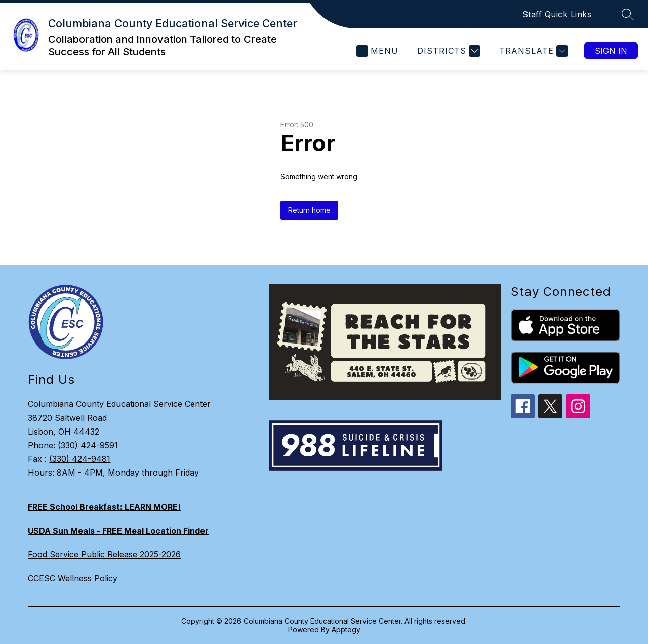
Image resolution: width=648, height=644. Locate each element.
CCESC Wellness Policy (73, 578)
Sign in (611, 51)
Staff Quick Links (557, 14)
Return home (309, 210)
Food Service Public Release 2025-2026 (104, 554)
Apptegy (346, 630)
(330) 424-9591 (88, 445)
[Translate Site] (532, 51)
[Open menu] (377, 51)
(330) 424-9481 (80, 459)
